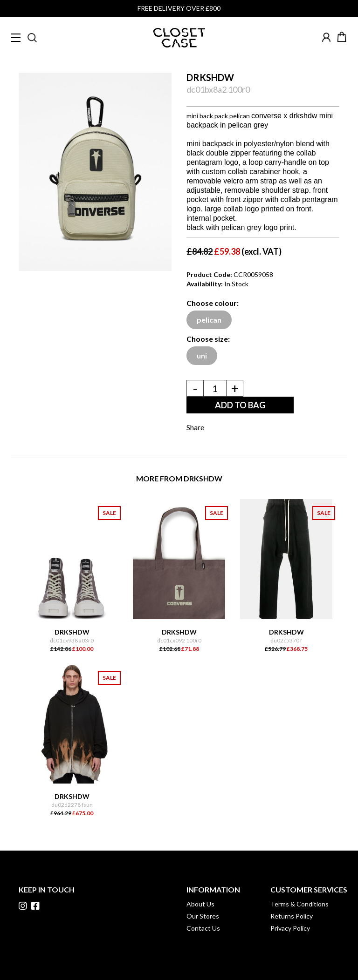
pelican (209, 320)
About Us (200, 904)
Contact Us (203, 928)
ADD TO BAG (240, 405)
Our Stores (203, 916)
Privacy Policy (290, 928)
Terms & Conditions (299, 904)
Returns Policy (292, 916)
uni (202, 355)
